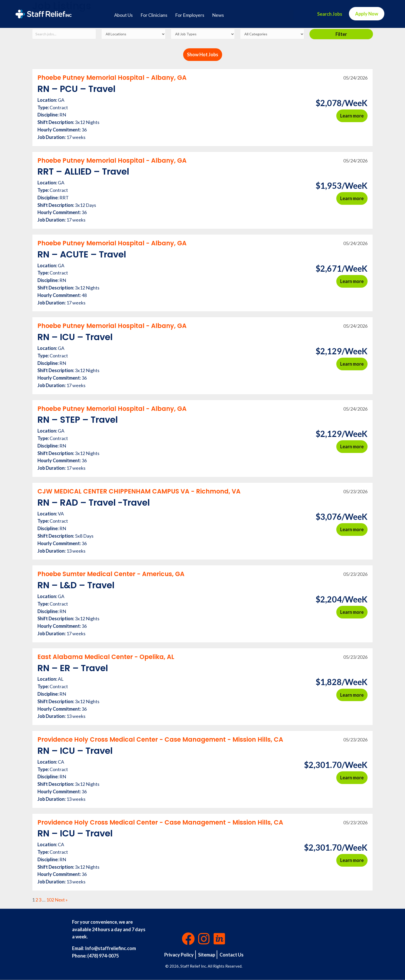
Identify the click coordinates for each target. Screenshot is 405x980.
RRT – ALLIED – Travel (83, 171)
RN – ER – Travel (73, 668)
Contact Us (232, 955)
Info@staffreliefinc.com (110, 948)
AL (61, 679)
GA (61, 100)
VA (61, 514)
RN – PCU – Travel (76, 89)
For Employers (190, 15)
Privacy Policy (179, 955)
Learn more (352, 116)
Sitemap (207, 955)
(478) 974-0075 (103, 956)
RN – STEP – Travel (78, 420)
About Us (123, 15)
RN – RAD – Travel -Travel (94, 503)
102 (50, 900)
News (218, 15)
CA (61, 762)
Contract (59, 107)
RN (63, 115)
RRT (64, 198)
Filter (341, 34)
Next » (61, 900)
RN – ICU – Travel (75, 337)
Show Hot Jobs (203, 54)
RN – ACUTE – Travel (82, 254)
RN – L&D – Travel (76, 585)
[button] (188, 939)
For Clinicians (154, 15)
